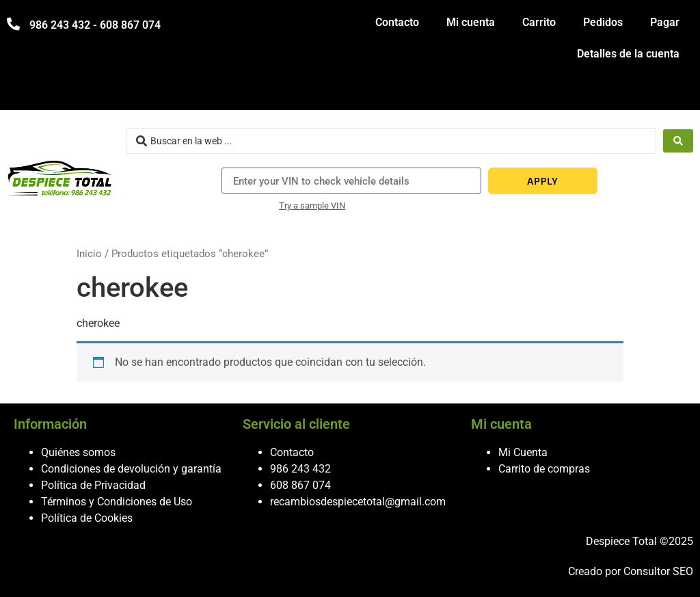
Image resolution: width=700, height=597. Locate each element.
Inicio (89, 254)
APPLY (542, 181)
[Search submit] (678, 141)
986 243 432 (300, 469)
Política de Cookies (87, 518)
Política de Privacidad (93, 485)
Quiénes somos (78, 452)
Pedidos (603, 22)
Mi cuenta (471, 22)
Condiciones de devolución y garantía (131, 469)
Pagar (665, 22)
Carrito (539, 22)
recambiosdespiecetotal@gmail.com (358, 502)
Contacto (397, 22)
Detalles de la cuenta (628, 54)
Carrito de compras (544, 469)
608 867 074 (300, 485)
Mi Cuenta (523, 452)
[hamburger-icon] (678, 93)
